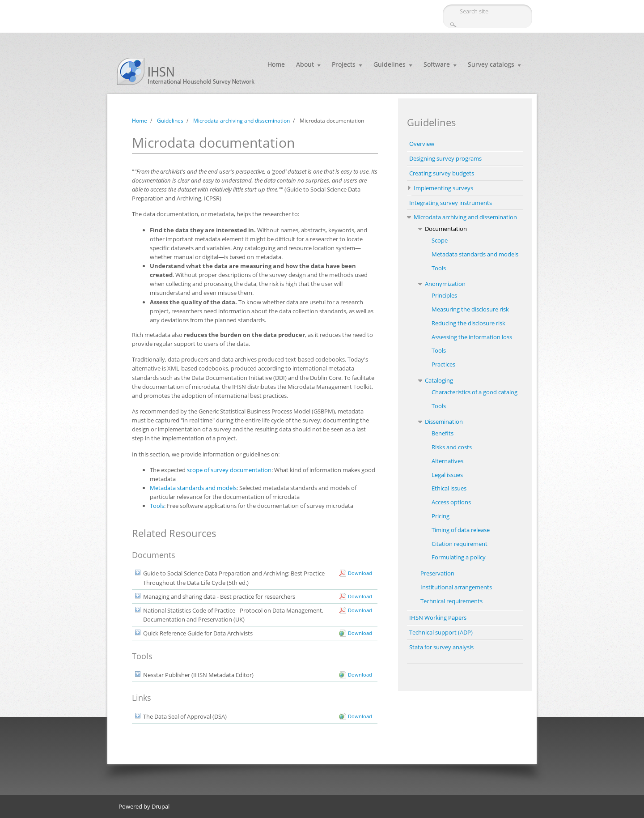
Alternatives (447, 461)
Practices (443, 364)
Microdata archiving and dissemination (241, 121)
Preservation (437, 573)
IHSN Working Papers (438, 618)
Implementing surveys (443, 188)
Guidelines (390, 64)
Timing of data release (461, 530)
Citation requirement (460, 544)
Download (360, 573)
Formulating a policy (459, 557)
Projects (344, 64)
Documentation (446, 229)
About (305, 64)
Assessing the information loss (472, 337)
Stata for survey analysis (441, 647)
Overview (422, 144)
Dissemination (444, 422)
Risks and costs (452, 447)
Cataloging (439, 380)
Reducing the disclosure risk (468, 323)
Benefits (443, 433)
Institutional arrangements (456, 587)
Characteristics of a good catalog (475, 392)
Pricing (441, 516)
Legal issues (447, 475)
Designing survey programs (445, 158)
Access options (451, 502)
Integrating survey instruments (451, 203)
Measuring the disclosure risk (470, 309)
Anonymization (445, 284)
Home (276, 64)
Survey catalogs (491, 64)
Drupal (161, 806)
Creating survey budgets (442, 173)
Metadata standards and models (193, 488)
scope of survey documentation (229, 470)
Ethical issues (449, 488)
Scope (440, 240)
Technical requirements (451, 601)
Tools (157, 506)
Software (437, 64)
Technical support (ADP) (441, 632)
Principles (444, 295)
